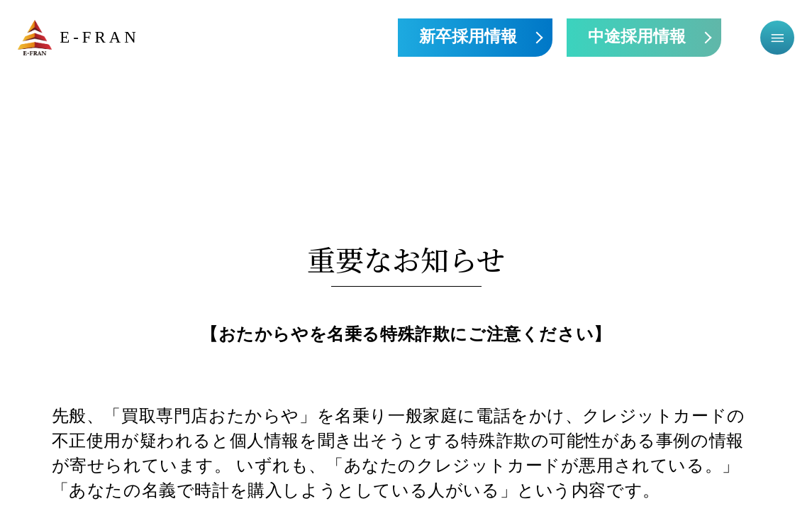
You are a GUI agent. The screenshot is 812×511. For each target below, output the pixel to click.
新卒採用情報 (468, 37)
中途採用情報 (637, 37)
